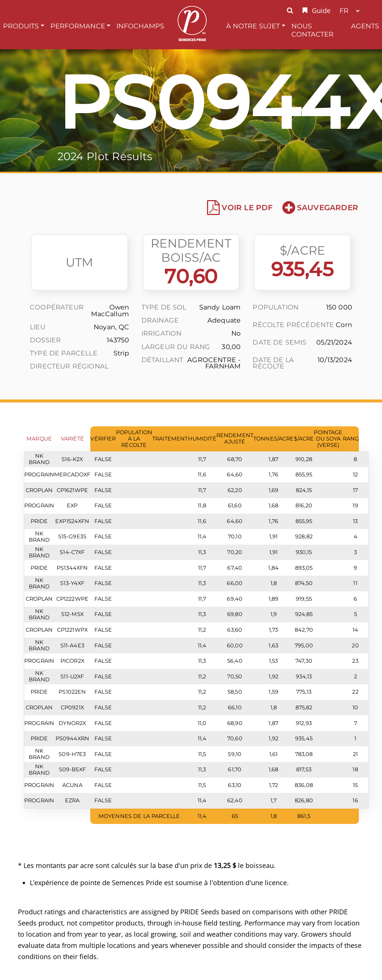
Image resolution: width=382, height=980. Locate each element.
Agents (365, 26)
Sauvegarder (320, 208)
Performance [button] (78, 26)
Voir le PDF (240, 208)
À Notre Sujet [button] (253, 26)
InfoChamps (140, 26)
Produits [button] (21, 26)
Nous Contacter (312, 30)
